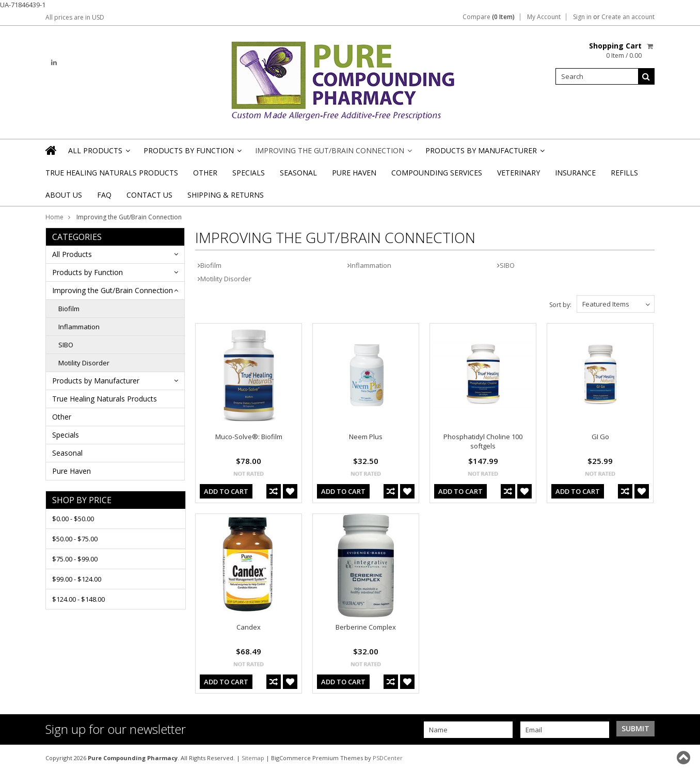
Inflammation (79, 327)
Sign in (582, 17)
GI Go (600, 437)
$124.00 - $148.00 (78, 599)
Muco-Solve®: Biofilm (249, 437)
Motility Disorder (84, 363)
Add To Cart (226, 491)
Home (54, 217)
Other (205, 173)
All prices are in (75, 17)
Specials (249, 173)
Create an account (628, 17)
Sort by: (560, 305)
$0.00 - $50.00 (73, 519)
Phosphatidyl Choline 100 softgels (483, 441)
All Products (98, 154)
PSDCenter (388, 758)
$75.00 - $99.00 (75, 559)
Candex (249, 627)
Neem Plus (366, 437)
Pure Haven (354, 173)
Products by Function (192, 154)
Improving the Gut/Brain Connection (333, 154)
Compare (489, 17)
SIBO (66, 345)
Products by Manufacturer (484, 154)
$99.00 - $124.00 (77, 579)
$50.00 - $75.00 (75, 539)
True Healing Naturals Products (112, 173)
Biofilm (69, 309)
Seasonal (298, 173)
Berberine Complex (366, 627)
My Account (544, 17)
